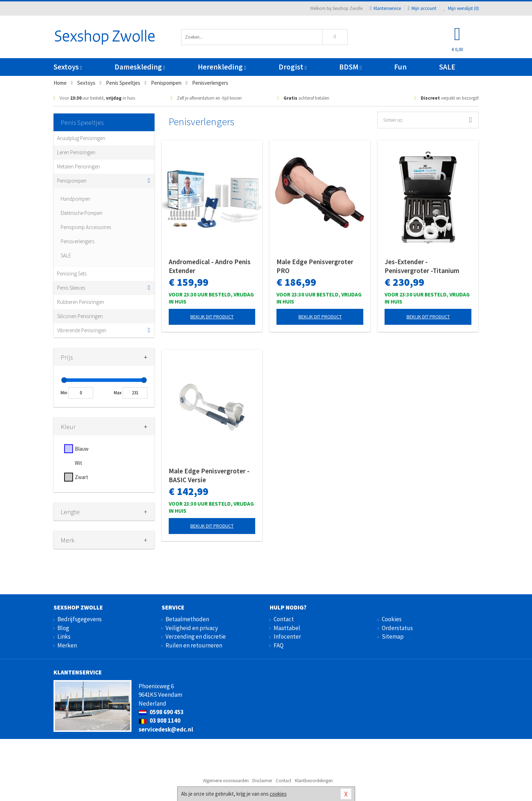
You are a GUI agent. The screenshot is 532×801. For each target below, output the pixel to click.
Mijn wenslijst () (461, 8)
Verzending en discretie (196, 636)
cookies (278, 794)
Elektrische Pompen (82, 213)
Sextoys (68, 67)
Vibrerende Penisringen (82, 330)
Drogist (293, 67)
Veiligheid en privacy (192, 628)
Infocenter (287, 636)
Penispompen (72, 181)
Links (64, 636)
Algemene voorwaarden (226, 781)
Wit (79, 463)
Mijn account (422, 8)
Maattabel (287, 628)
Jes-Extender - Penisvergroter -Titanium (422, 266)
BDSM (350, 67)
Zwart (82, 477)
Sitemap (393, 636)
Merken (67, 645)
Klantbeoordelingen (314, 781)
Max (118, 393)
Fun (400, 67)
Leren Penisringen (76, 152)
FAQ (279, 645)
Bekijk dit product (212, 317)
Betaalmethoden (187, 619)
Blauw (82, 449)
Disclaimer (262, 781)
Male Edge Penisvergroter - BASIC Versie (209, 475)
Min (64, 393)
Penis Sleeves (71, 288)
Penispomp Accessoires (86, 227)
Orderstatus (397, 628)
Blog (63, 628)
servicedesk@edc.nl (166, 729)
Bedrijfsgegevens (80, 619)
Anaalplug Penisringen (81, 138)
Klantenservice (385, 8)
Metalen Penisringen (79, 166)
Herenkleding (222, 67)
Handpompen (75, 199)
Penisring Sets (72, 274)
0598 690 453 (161, 712)
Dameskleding (140, 67)
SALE (447, 67)
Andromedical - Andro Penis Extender (210, 266)
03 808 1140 (159, 721)
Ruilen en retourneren (194, 645)
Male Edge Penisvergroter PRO (315, 266)
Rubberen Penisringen (81, 302)
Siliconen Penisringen (80, 316)
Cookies (392, 619)
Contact (284, 619)
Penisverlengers (77, 241)
